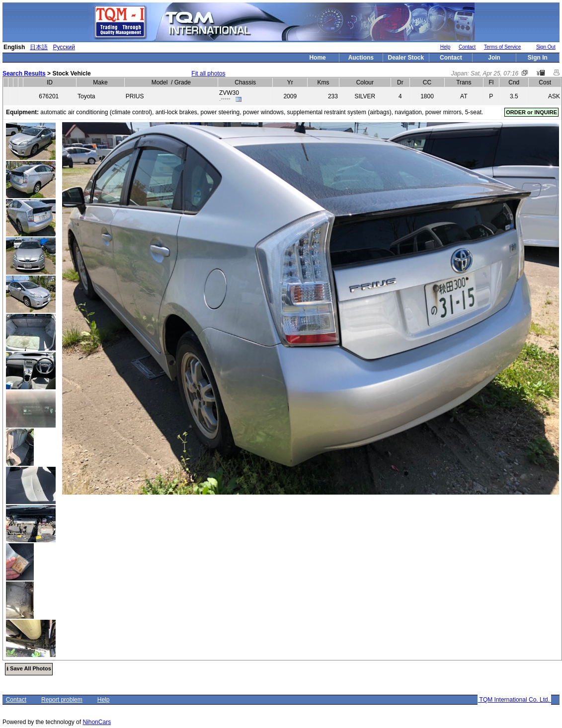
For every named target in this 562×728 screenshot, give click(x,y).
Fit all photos (208, 73)
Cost (545, 82)
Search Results (24, 73)
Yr (290, 82)
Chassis (245, 82)
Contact (467, 47)
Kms (323, 82)
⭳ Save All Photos (29, 668)
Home (317, 58)
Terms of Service (502, 47)
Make (100, 82)
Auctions (361, 58)
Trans (464, 82)
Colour (365, 82)
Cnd (514, 82)
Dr (400, 82)
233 (333, 96)
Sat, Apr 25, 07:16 (494, 73)
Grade (183, 82)
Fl (491, 82)
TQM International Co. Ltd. (514, 700)
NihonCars (97, 722)
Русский (64, 47)
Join (494, 58)
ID (50, 82)
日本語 (39, 47)
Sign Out (546, 47)
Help (445, 47)
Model (160, 82)
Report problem (62, 700)
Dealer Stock (406, 58)
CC (427, 82)
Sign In (538, 58)
